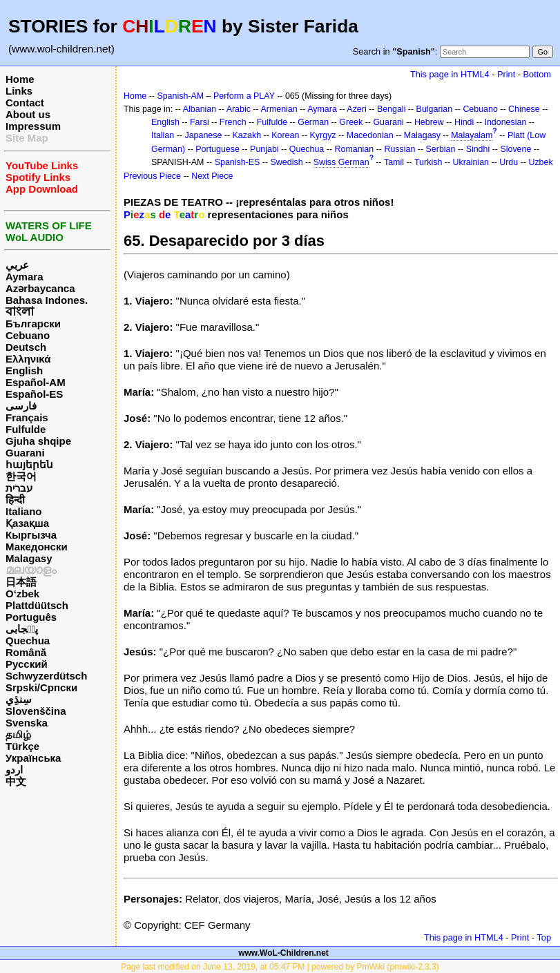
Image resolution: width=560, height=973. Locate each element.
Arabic (239, 109)
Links (19, 91)
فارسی (21, 406)
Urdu (509, 162)
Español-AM (36, 382)
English (24, 370)
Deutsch (26, 347)
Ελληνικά (28, 359)
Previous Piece (152, 176)
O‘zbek (22, 594)
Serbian (441, 149)
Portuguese (218, 149)
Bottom (537, 74)
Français (27, 417)
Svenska (27, 723)
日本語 (21, 582)
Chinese (524, 109)
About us (28, 114)
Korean (285, 135)
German (313, 122)
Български (33, 324)
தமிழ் (18, 734)
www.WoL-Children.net (283, 953)
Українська (33, 758)
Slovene (515, 149)
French (233, 122)
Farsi (200, 122)
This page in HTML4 (450, 74)
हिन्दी (15, 500)
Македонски (37, 547)
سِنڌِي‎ (19, 699)
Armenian (279, 109)
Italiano (24, 511)
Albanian (200, 109)
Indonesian (506, 122)
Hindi (464, 122)
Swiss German (341, 162)
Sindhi (478, 149)
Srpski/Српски (41, 687)
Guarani (25, 453)
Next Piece (212, 176)
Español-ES (34, 394)
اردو (14, 770)
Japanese (203, 135)
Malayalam (472, 135)
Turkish (428, 162)
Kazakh (247, 135)
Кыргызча (31, 535)
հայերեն (29, 464)
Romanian (355, 149)
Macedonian (370, 135)
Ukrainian (471, 162)
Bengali (392, 109)
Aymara (24, 277)
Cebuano (28, 335)
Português (31, 617)
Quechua (28, 640)
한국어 (21, 476)
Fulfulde (26, 429)
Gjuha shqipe (38, 441)
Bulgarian (435, 109)
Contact (25, 103)
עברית (19, 488)
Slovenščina (36, 711)
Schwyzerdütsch (46, 676)
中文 (16, 781)
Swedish (287, 162)
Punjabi (264, 149)
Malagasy (29, 558)
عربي (17, 265)
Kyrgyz (323, 135)
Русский (27, 664)
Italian (163, 135)
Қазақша (27, 523)
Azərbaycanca (40, 288)
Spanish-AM (180, 96)
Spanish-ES (238, 162)
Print (506, 74)
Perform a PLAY (244, 96)
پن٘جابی (22, 629)
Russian (399, 149)
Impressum (33, 126)
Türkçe (22, 746)
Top (544, 937)
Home (20, 79)
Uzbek (540, 162)
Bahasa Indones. (47, 300)
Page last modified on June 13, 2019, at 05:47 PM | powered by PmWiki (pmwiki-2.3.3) (280, 967)
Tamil (394, 162)
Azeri (356, 109)
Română (26, 652)
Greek (351, 122)
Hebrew (429, 122)
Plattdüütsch (37, 605)
